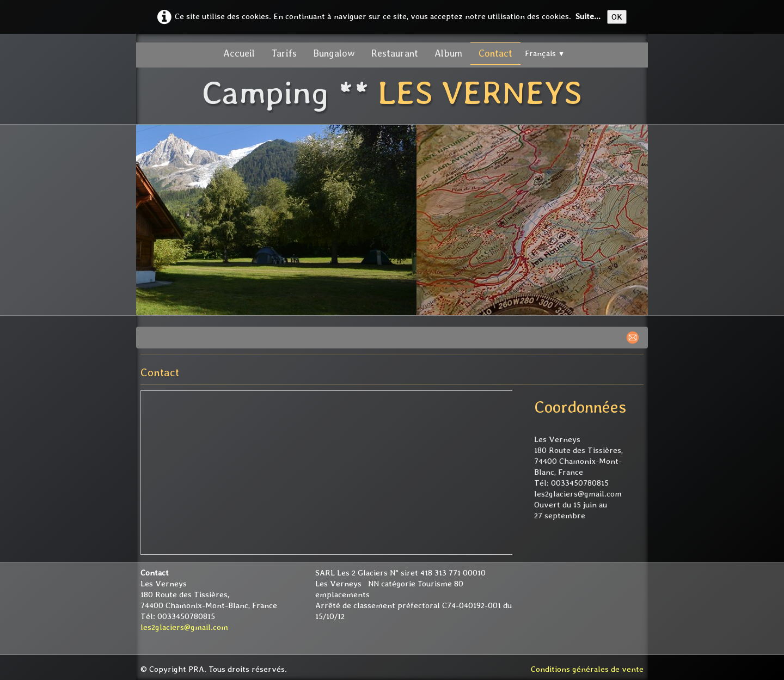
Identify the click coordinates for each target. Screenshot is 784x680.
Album (448, 53)
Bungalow (334, 53)
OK (617, 17)
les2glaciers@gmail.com (184, 627)
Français (545, 53)
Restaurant (395, 53)
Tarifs (284, 53)
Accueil (239, 53)
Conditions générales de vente (587, 669)
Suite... (588, 16)
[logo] (392, 94)
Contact (495, 53)
